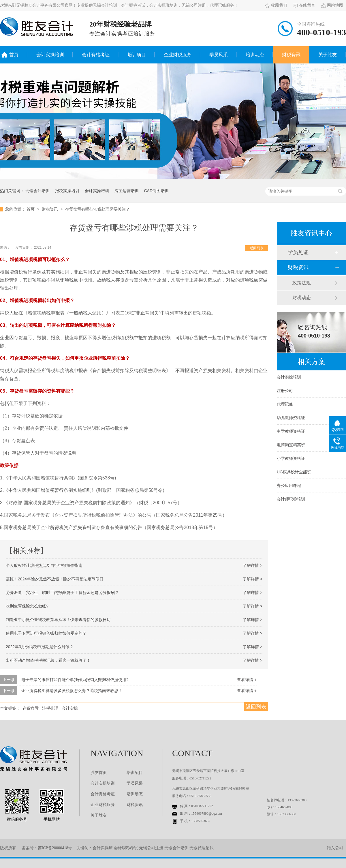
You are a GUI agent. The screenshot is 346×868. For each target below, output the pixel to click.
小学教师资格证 (291, 458)
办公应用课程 (289, 485)
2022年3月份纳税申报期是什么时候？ (40, 647)
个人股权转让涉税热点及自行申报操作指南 (44, 565)
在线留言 (304, 5)
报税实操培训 (67, 191)
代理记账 (285, 404)
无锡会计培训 (37, 191)
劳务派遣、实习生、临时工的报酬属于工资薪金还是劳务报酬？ (62, 593)
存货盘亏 (31, 708)
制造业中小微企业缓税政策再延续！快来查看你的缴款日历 (58, 620)
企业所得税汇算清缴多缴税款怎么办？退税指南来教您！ (72, 691)
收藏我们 (276, 5)
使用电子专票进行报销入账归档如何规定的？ (46, 633)
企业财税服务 (178, 55)
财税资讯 (291, 55)
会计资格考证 (96, 55)
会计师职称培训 (291, 499)
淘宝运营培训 (127, 191)
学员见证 (298, 252)
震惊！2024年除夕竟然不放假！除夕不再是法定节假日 (55, 579)
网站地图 (332, 5)
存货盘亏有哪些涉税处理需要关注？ (97, 209)
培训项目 (137, 55)
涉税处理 (50, 708)
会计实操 (70, 708)
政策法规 (302, 283)
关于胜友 (328, 55)
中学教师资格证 (291, 431)
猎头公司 (335, 848)
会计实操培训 (50, 55)
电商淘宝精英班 (291, 445)
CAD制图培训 (156, 191)
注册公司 (285, 391)
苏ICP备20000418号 (55, 848)
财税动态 (302, 298)
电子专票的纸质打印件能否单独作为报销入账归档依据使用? (75, 680)
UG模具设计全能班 (294, 472)
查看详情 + (247, 680)
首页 (14, 55)
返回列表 (257, 248)
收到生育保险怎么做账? (27, 606)
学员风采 (219, 55)
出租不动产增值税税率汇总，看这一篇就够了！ (48, 660)
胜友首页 (99, 773)
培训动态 (255, 55)
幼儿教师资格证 (291, 418)
